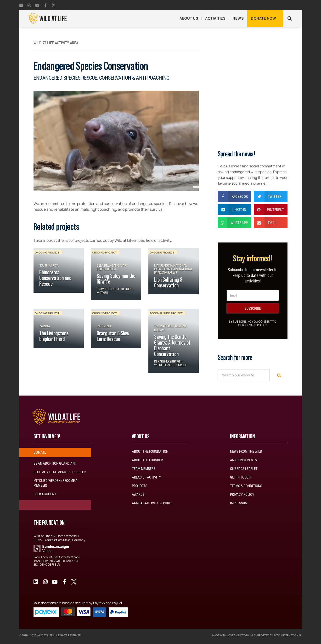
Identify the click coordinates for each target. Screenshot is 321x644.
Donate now (263, 18)
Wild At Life (45, 635)
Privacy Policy (256, 325)
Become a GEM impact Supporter (60, 472)
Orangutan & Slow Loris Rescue (113, 336)
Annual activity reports (152, 503)
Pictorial (244, 635)
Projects (140, 486)
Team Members (144, 469)
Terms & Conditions (246, 486)
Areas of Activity (146, 477)
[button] (290, 19)
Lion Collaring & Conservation (168, 283)
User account (45, 494)
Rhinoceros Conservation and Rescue (55, 278)
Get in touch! (241, 477)
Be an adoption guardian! (55, 463)
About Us (189, 18)
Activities (215, 18)
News (238, 18)
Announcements (243, 460)
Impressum (239, 503)
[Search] (279, 375)
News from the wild (246, 451)
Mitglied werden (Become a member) (56, 483)
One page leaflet (244, 469)
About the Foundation (150, 451)
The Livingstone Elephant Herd (54, 336)
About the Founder (147, 460)
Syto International (287, 635)
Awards (138, 495)
